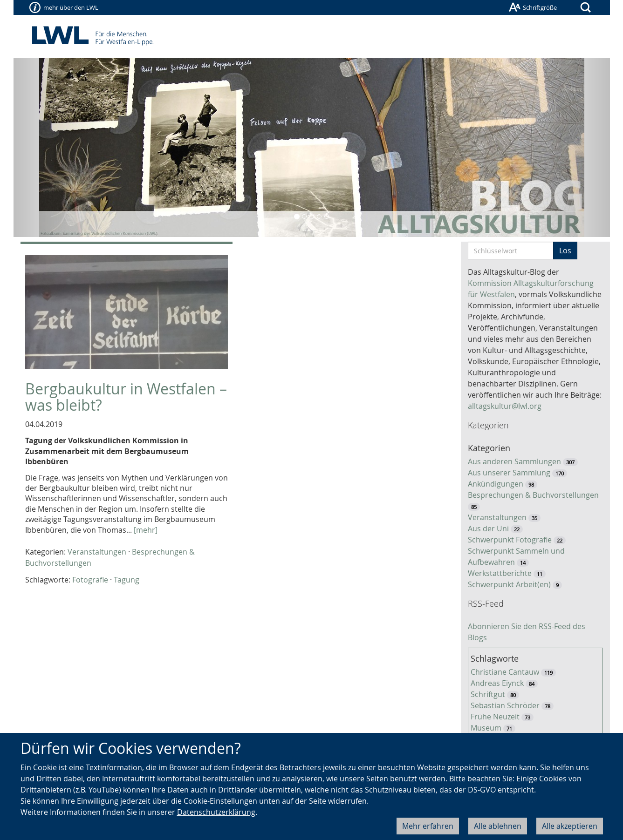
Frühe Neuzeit (495, 717)
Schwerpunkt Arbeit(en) (509, 584)
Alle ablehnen (498, 826)
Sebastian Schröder (505, 705)
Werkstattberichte (500, 573)
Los (565, 251)
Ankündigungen (496, 484)
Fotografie (90, 580)
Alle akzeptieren (570, 826)
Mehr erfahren (428, 826)
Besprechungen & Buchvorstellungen (533, 495)
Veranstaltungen (97, 552)
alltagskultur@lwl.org (505, 406)
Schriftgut (488, 694)
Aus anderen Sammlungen (514, 461)
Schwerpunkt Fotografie (510, 540)
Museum (486, 728)
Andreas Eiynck (497, 683)
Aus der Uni (488, 528)
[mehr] (146, 530)
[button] (58, 148)
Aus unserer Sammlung (509, 473)
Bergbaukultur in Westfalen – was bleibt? (126, 397)
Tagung (127, 580)
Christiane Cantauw (505, 672)
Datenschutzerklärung (216, 812)
